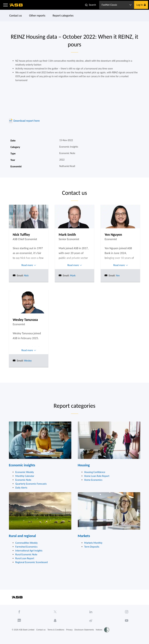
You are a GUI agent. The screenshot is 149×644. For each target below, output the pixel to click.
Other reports (37, 16)
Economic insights (22, 465)
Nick (26, 275)
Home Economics (93, 480)
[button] (6, 5)
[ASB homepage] (16, 5)
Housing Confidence (95, 472)
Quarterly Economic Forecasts (31, 484)
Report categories (63, 16)
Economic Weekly (25, 472)
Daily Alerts (21, 488)
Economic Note (23, 480)
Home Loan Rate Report (97, 476)
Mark (72, 275)
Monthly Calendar (25, 476)
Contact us (15, 16)
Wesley (28, 361)
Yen (117, 275)
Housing (84, 465)
